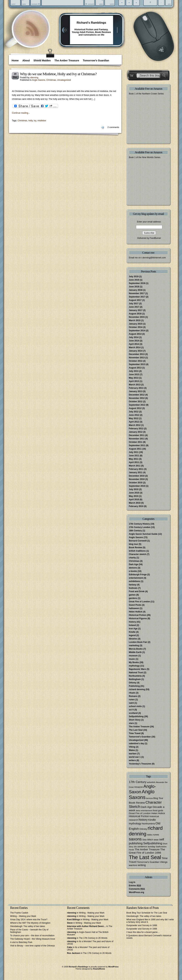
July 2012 (134, 412)
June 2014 (134, 341)
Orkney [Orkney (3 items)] (143, 829)
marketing (134, 646)
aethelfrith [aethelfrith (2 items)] (151, 782)
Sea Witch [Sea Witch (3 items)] (148, 840)
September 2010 (137, 486)
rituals (132, 693)
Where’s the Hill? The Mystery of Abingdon (30, 923)
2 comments (113, 127)
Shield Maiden (42, 60)
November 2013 (137, 358)
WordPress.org (136, 892)
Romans (133, 696)
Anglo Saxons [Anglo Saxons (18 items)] (142, 794)
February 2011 (136, 469)
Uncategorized (64, 80)
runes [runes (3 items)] (156, 835)
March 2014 (135, 347)
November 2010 (137, 479)
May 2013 (134, 378)
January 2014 (136, 351)
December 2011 (137, 435)
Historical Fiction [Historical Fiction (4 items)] (139, 816)
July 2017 (134, 304)
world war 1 (135, 757)
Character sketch (137, 554)
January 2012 (136, 432)
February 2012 (136, 429)
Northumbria (135, 676)
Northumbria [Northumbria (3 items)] (148, 824)
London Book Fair (138, 642)
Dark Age (133, 564)
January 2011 (136, 472)
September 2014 (137, 331)
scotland (133, 713)
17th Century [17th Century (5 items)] (138, 782)
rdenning (34, 78)
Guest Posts (135, 605)
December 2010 (137, 476)
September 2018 (137, 283)
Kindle (132, 632)
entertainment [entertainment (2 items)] (146, 811)
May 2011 (134, 459)
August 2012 (135, 408)
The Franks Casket (19, 913)
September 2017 (137, 297)
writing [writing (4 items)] (142, 865)
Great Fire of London (139, 602)
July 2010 (134, 489)
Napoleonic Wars (137, 669)
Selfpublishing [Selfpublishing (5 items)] (153, 843)
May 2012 (134, 418)
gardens (133, 598)
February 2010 (136, 506)
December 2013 (137, 354)
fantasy (133, 585)
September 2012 (137, 405)
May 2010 (134, 496)
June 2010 (134, 493)
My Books (134, 662)
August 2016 (135, 314)
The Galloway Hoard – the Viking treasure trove (33, 939)
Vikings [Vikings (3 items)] (164, 862)
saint (131, 703)
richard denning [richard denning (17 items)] (146, 831)
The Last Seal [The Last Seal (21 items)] (145, 857)
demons (133, 568)
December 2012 (137, 395)
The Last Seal (136, 730)
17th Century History (139, 524)
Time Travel (135, 733)
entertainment (136, 578)
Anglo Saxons (39, 80)
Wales (132, 750)
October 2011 (136, 442)
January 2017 (136, 310)
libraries (133, 639)
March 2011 (135, 466)
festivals (133, 588)
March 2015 (135, 320)
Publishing (134, 686)
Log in (132, 882)
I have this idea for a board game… (143, 932)
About (26, 60)
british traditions (137, 551)
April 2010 (134, 500)
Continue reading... (21, 113)
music (132, 659)
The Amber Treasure (67, 60)
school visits (135, 706)
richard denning (137, 689)
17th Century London (140, 527)
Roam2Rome (99, 969)
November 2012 (137, 398)
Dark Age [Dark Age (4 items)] (146, 807)
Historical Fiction (137, 615)
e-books (133, 571)
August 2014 (135, 334)
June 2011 (134, 456)
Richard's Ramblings (91, 23)
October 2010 (136, 483)
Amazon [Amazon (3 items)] (139, 787)
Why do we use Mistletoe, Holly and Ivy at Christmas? (58, 74)
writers (132, 760)
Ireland (132, 625)
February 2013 (136, 388)
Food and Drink (137, 591)
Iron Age (133, 629)
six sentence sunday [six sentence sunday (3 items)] (144, 847)
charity (132, 558)
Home (15, 60)
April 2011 (134, 462)
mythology (134, 666)
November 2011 (137, 439)
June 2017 (134, 307)
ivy (35, 121)
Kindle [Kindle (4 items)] (152, 820)
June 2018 (134, 287)
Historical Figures (138, 618)
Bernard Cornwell (138, 541)
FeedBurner (155, 238)
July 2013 (134, 371)
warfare (133, 754)
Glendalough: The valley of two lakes (28, 926)
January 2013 (136, 391)
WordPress (113, 967)
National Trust (136, 673)
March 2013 (135, 385)
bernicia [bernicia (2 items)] (149, 798)
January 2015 (136, 324)
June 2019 (134, 280)
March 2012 (135, 425)
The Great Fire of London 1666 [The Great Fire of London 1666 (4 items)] (147, 851)
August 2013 (135, 368)
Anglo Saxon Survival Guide (143, 534)
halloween (134, 608)
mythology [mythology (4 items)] (135, 823)
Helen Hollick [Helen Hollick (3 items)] (158, 813)
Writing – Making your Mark (23, 916)
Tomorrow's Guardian (140, 737)
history (132, 622)
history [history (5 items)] (143, 820)
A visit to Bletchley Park (21, 942)
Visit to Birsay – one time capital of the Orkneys (32, 946)
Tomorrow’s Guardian (96, 60)
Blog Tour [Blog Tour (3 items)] (158, 798)
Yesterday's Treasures (140, 764)
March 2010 (135, 503)
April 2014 (134, 344)
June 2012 (134, 415)
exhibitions (134, 581)
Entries (135, 886)
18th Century (135, 531)
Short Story (135, 720)
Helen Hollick (136, 612)
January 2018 (136, 290)
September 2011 (137, 445)
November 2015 (137, 317)
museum (133, 656)
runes (132, 700)
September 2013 (137, 364)
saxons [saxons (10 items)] (135, 839)
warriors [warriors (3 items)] (133, 865)
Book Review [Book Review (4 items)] (137, 803)
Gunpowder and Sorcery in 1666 (142, 925)
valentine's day (136, 743)
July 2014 (134, 337)
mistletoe (42, 121)
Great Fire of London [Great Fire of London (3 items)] (140, 813)
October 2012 (136, 402)
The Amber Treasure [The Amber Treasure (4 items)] (147, 849)
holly (31, 121)
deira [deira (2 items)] (138, 811)
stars (131, 723)
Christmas (51, 80)
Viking (132, 747)
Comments (137, 889)
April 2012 (134, 422)
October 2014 (136, 327)
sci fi (131, 710)
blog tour (133, 544)
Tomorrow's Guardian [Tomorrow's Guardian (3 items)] (148, 862)
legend (132, 635)
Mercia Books (136, 649)
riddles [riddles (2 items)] (150, 835)
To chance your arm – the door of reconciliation (32, 936)
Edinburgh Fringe (138, 575)
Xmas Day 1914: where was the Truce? (29, 920)
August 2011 (135, 449)
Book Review (136, 548)
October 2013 (136, 361)
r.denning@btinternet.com (154, 258)
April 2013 (134, 381)
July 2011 (134, 452)
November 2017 (137, 293)
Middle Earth (135, 652)
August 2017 (135, 300)
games (132, 595)
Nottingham (135, 679)
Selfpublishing (136, 716)
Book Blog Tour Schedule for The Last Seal (147, 913)
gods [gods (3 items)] (161, 810)
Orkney (133, 683)
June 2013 (134, 375)
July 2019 (134, 277)
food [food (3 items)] (155, 810)
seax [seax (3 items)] (156, 840)
